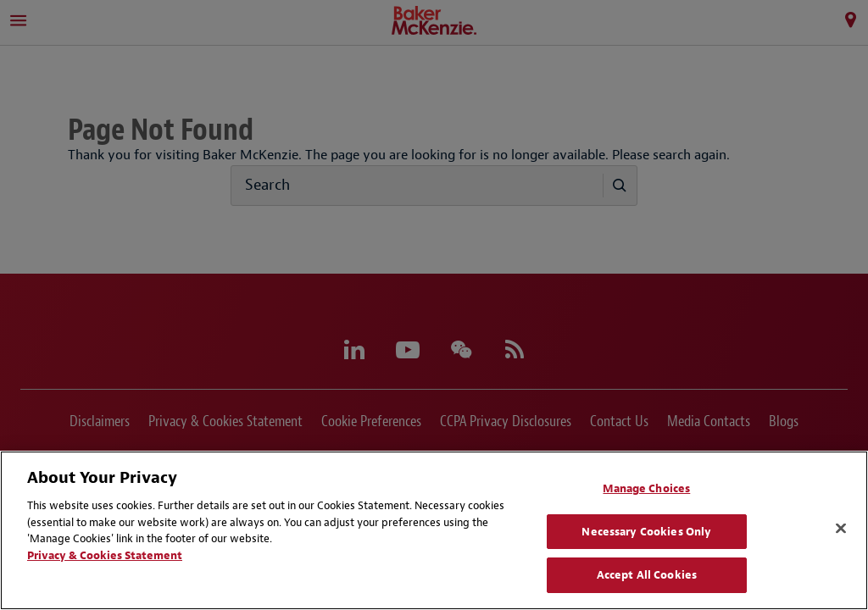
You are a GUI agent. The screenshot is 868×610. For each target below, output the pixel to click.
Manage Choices (646, 488)
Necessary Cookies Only (646, 532)
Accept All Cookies (647, 575)
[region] (434, 530)
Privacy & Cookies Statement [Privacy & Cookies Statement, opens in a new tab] (105, 555)
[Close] (841, 529)
